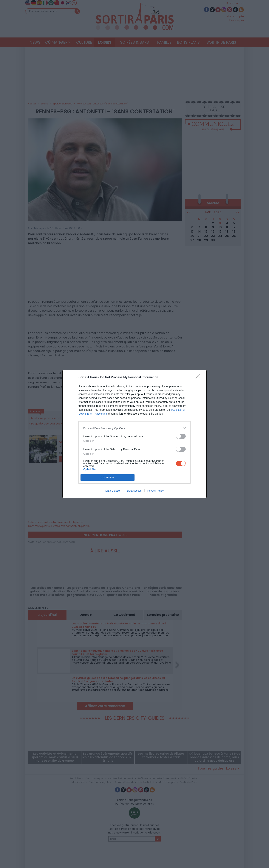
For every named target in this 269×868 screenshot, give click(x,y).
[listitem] (134, 428)
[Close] (199, 377)
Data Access (134, 491)
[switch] (181, 436)
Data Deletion (113, 491)
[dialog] (134, 434)
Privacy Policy (156, 491)
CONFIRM (108, 478)
